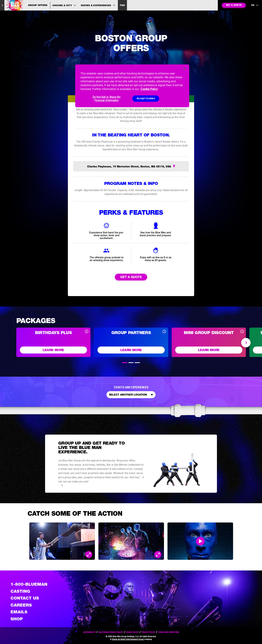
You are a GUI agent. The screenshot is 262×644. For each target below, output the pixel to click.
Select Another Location (132, 395)
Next (246, 343)
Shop (17, 619)
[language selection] (255, 5)
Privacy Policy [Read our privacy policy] (148, 632)
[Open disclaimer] (87, 332)
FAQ (122, 5)
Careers (21, 605)
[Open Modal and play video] (200, 541)
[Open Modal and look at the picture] (89, 555)
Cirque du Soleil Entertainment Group (128, 639)
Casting (20, 591)
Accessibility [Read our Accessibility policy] (89, 632)
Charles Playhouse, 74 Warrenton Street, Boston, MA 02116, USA (130, 167)
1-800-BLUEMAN (29, 584)
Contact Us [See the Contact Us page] (25, 598)
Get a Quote (131, 277)
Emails (19, 612)
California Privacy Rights (111, 632)
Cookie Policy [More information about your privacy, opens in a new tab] (149, 89)
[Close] (184, 69)
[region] (132, 86)
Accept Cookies (146, 98)
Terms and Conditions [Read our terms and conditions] (169, 632)
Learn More (53, 350)
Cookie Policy (132, 632)
